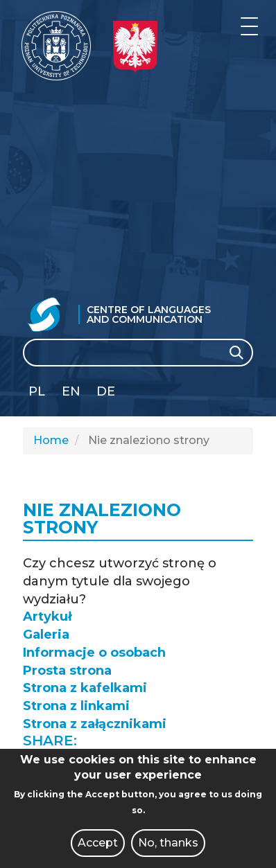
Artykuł (47, 617)
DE (106, 391)
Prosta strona (67, 671)
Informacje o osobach (94, 653)
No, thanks (168, 843)
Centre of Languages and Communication (149, 315)
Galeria (46, 635)
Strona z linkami (76, 706)
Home (51, 440)
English (72, 394)
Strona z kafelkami (85, 688)
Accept (98, 843)
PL (37, 391)
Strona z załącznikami (95, 724)
